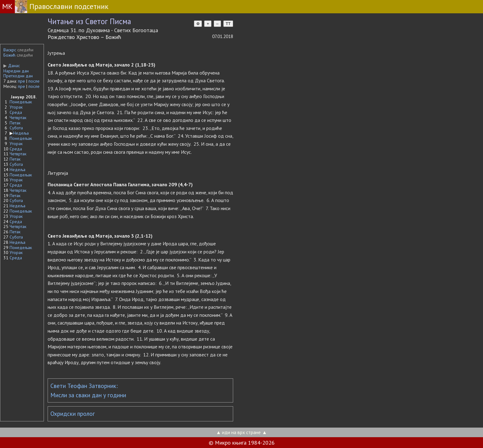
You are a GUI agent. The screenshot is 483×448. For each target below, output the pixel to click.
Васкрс (10, 50)
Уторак (16, 107)
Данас (12, 66)
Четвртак (18, 118)
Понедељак (21, 102)
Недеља (21, 133)
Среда (16, 112)
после (34, 81)
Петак (15, 123)
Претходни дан (18, 76)
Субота (16, 128)
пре (21, 81)
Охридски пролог (73, 414)
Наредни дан (16, 71)
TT (228, 24)
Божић (9, 55)
